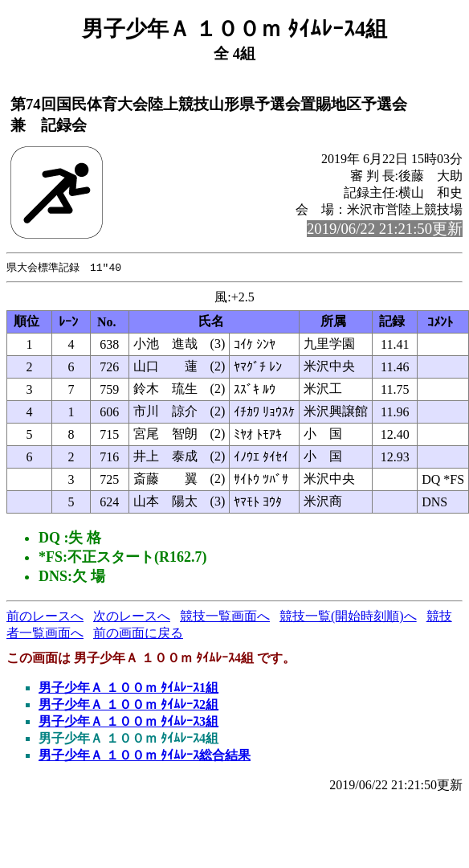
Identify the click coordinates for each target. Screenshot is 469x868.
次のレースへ (132, 617)
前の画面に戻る (138, 634)
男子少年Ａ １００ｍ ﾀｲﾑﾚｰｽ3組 (128, 722)
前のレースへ (45, 617)
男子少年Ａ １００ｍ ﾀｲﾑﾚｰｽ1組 (128, 688)
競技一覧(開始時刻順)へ (348, 617)
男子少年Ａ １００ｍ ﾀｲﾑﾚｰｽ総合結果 (145, 756)
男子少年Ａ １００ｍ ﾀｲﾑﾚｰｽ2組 (128, 705)
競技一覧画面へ (225, 617)
